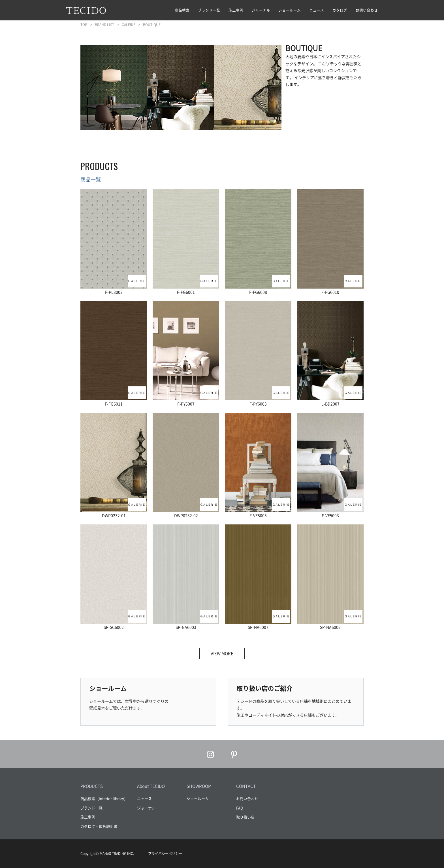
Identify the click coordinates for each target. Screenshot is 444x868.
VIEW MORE (222, 653)
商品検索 (182, 10)
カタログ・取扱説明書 (99, 826)
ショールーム (290, 10)
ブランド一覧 (209, 10)
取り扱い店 (245, 817)
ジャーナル (261, 10)
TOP (84, 25)
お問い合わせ (367, 10)
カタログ (340, 10)
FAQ (240, 808)
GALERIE (129, 25)
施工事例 (236, 10)
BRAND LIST (104, 25)
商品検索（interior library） (104, 798)
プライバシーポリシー (165, 854)
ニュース (317, 10)
